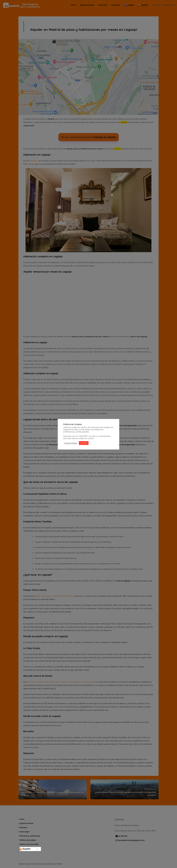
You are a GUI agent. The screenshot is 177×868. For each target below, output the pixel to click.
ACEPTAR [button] (84, 443)
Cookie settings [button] (70, 443)
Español (25, 849)
